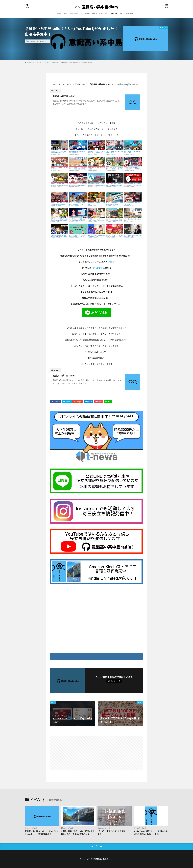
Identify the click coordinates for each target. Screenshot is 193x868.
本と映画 (130, 13)
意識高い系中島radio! (64, 96)
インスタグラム (98, 268)
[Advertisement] (96, 617)
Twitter (111, 262)
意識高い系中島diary (104, 859)
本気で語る (74, 13)
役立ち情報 (85, 13)
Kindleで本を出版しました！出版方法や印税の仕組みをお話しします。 (151, 833)
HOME (29, 63)
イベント (114, 13)
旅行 (122, 13)
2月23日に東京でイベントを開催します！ (113, 833)
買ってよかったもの (100, 13)
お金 (65, 13)
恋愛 (59, 13)
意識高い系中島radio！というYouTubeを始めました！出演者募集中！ (69, 63)
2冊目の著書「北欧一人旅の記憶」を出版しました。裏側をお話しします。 (78, 833)
